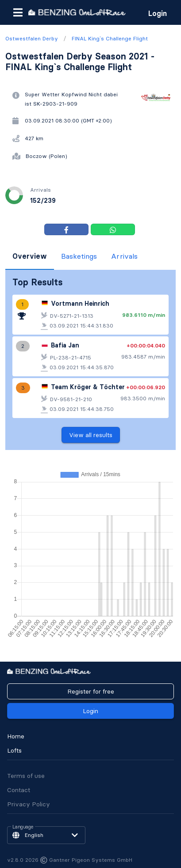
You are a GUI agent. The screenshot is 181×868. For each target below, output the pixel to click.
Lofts (14, 750)
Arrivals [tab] (124, 256)
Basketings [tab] (79, 256)
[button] (18, 12)
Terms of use (26, 776)
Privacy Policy (29, 804)
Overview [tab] (30, 256)
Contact (19, 790)
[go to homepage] (77, 12)
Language (23, 827)
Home (16, 736)
